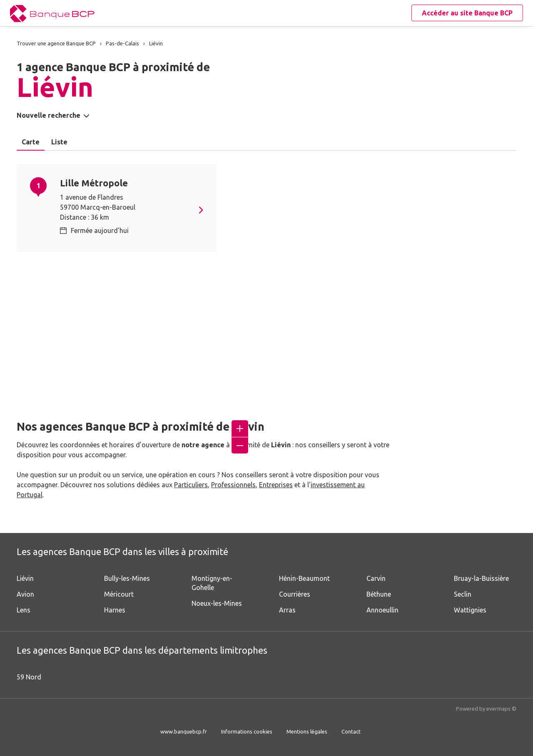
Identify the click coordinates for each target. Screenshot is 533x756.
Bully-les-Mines (127, 578)
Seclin (463, 594)
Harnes (115, 610)
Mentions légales (307, 731)
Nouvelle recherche (49, 115)
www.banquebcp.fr (184, 731)
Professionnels (233, 485)
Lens (24, 610)
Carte (31, 142)
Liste (59, 142)
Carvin (376, 578)
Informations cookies (247, 731)
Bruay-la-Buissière (481, 578)
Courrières (295, 594)
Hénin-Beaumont (304, 578)
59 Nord (29, 677)
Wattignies (470, 610)
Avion (25, 594)
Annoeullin (382, 610)
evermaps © (501, 709)
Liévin (25, 578)
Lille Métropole (94, 183)
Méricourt (119, 594)
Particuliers (191, 485)
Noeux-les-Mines (217, 603)
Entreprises (276, 485)
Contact (351, 731)
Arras (287, 610)
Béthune (379, 594)
